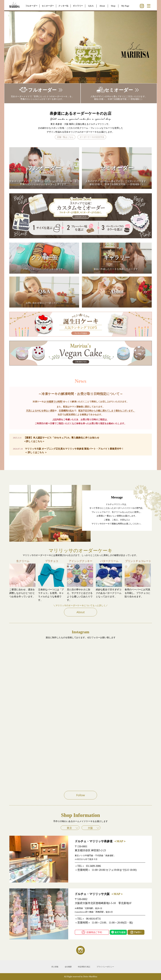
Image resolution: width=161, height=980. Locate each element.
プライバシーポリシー (105, 967)
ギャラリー (78, 6)
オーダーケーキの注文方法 (92, 137)
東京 (69, 828)
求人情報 (55, 967)
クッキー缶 (63, 6)
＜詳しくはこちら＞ (34, 441)
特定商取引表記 (84, 967)
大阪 (90, 828)
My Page (125, 6)
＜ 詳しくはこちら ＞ (36, 452)
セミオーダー (48, 6)
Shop (113, 6)
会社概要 (68, 967)
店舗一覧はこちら (65, 137)
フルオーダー (31, 6)
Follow (81, 795)
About (102, 6)
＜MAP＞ (120, 841)
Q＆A (91, 6)
